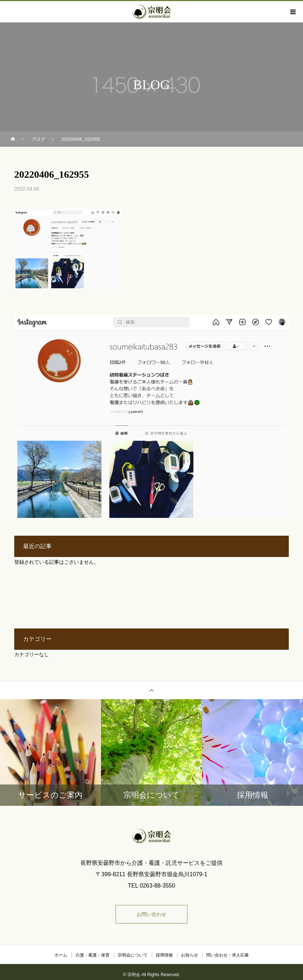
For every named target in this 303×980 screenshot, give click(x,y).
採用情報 (164, 955)
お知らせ (190, 955)
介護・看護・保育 (92, 955)
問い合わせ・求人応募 (228, 955)
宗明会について (133, 955)
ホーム (61, 955)
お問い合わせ (151, 914)
